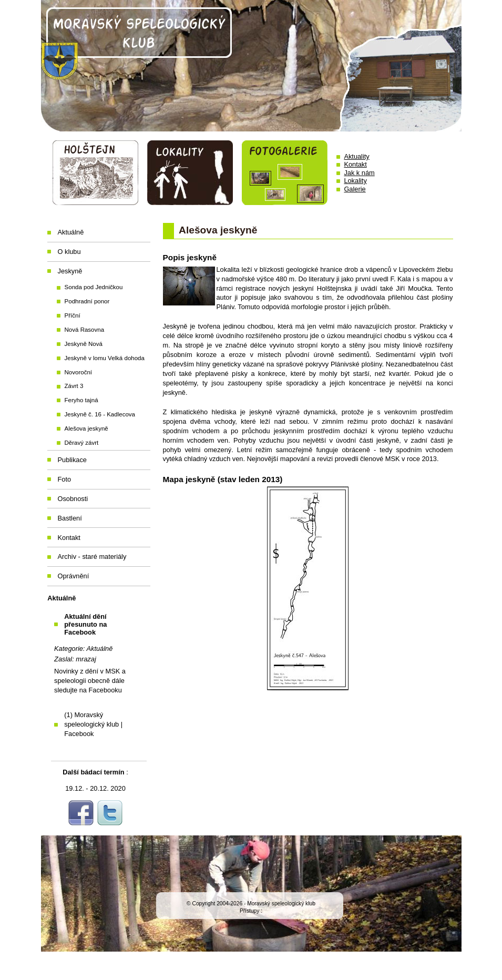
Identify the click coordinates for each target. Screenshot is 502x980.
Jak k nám (359, 173)
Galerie (355, 189)
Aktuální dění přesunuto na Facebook (85, 625)
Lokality (355, 181)
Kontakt (355, 164)
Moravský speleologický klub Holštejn (251, 66)
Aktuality (356, 156)
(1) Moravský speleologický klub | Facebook (93, 724)
